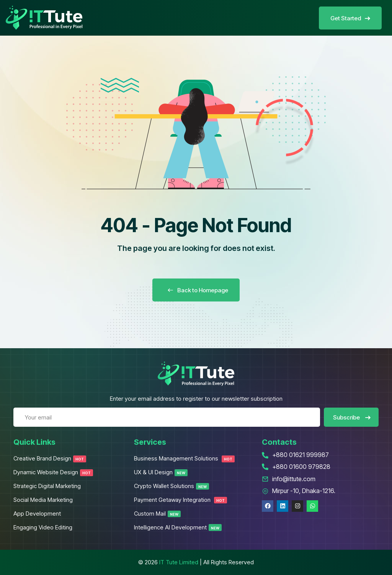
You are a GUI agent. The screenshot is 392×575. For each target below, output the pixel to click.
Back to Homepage (196, 290)
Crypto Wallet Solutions (171, 486)
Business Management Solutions (184, 458)
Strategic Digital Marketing (47, 486)
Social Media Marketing (43, 500)
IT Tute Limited (179, 562)
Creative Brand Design (50, 458)
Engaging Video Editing (43, 527)
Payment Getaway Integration (180, 500)
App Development (37, 514)
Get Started (350, 18)
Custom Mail (157, 514)
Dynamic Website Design (53, 472)
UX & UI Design (161, 472)
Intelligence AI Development (178, 527)
